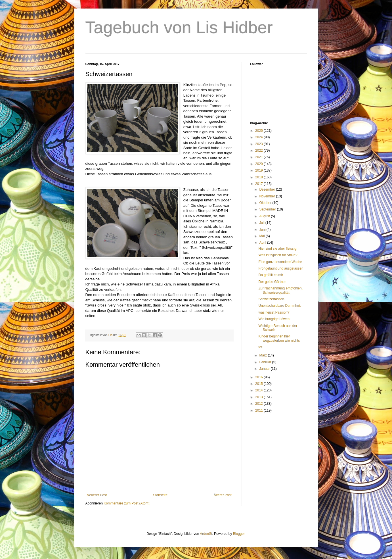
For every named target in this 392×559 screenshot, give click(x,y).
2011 (259, 410)
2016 (259, 377)
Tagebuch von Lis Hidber (179, 27)
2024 (259, 137)
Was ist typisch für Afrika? (278, 255)
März (263, 355)
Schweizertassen (271, 299)
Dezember (268, 189)
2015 (259, 384)
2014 (259, 390)
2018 (259, 177)
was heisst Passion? (274, 312)
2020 (259, 164)
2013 (259, 397)
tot (260, 347)
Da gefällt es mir (271, 275)
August (265, 216)
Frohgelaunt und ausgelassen (281, 268)
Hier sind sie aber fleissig (277, 249)
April (263, 243)
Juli (262, 223)
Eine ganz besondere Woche (280, 262)
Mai (262, 236)
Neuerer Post (97, 495)
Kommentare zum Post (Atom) (126, 503)
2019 (259, 170)
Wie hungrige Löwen (274, 319)
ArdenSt (206, 534)
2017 (259, 184)
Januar (265, 369)
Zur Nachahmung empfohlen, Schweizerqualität (280, 290)
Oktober (266, 203)
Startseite (160, 495)
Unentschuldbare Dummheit (279, 306)
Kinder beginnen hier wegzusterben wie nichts (279, 338)
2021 (259, 157)
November (268, 196)
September (268, 209)
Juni (263, 230)
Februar (266, 362)
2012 (259, 404)
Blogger (239, 534)
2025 (259, 131)
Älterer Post (223, 495)
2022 (259, 151)
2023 (259, 144)
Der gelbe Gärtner (272, 282)
